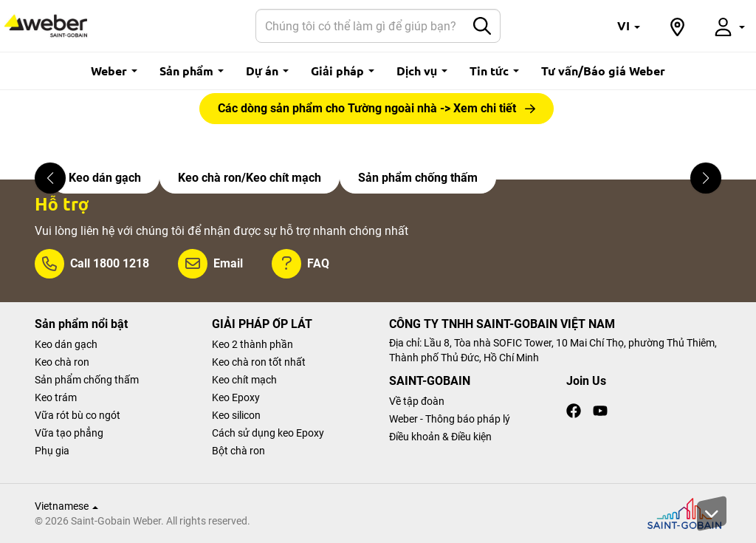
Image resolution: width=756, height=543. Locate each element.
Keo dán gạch (105, 178)
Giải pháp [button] (343, 71)
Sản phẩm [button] (192, 71)
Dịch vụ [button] (422, 71)
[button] (629, 26)
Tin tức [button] (494, 71)
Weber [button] (114, 71)
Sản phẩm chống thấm (418, 178)
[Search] (360, 26)
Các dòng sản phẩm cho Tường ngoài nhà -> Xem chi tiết (367, 108)
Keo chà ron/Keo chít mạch (250, 178)
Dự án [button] (267, 71)
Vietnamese (66, 506)
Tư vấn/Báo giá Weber (603, 71)
